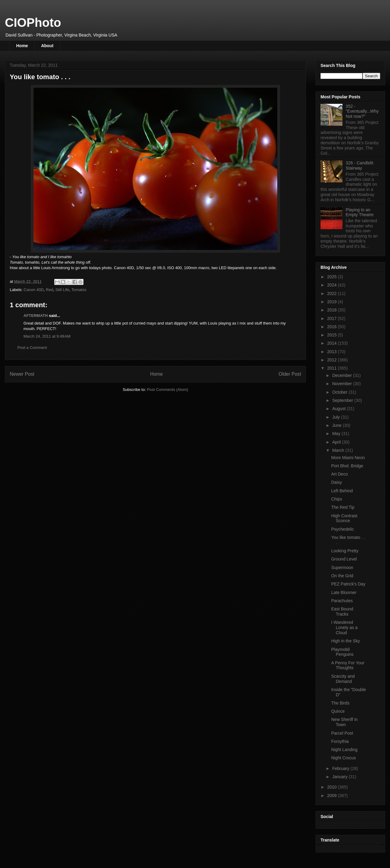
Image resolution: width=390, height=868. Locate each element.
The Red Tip (343, 507)
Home (22, 46)
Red (50, 290)
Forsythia (340, 741)
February (341, 768)
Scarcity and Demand (343, 679)
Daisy (337, 482)
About (47, 46)
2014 (333, 343)
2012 (333, 360)
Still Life (62, 290)
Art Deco (339, 474)
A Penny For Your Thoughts (348, 665)
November (342, 384)
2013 (333, 352)
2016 (333, 327)
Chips (337, 499)
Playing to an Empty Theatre (360, 212)
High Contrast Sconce (344, 518)
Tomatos (79, 290)
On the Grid (342, 576)
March (339, 450)
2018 (333, 310)
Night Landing (344, 750)
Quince (338, 711)
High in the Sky (346, 641)
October (340, 392)
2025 (333, 277)
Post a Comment (32, 348)
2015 (333, 335)
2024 (333, 285)
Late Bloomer (344, 592)
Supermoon (342, 568)
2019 (333, 302)
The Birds (340, 703)
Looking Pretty (345, 551)
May (337, 434)
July (337, 417)
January (340, 777)
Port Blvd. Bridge (347, 466)
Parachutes (342, 601)
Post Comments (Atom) (167, 390)
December (342, 375)
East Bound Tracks (342, 611)
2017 (333, 318)
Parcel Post (342, 733)
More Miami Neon (348, 458)
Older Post (290, 374)
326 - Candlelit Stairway (360, 165)
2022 (333, 293)
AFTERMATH (36, 316)
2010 (333, 787)
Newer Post (22, 374)
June (337, 425)
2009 (333, 796)
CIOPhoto (33, 23)
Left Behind (342, 491)
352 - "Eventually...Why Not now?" (362, 111)
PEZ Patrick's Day (348, 584)
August (339, 409)
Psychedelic (343, 529)
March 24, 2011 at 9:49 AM (47, 336)
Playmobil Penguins (342, 652)
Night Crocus (344, 758)
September (343, 400)
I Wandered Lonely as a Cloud (344, 627)
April (337, 442)
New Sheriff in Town (344, 722)
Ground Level (344, 559)
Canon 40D (34, 290)
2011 (333, 368)
